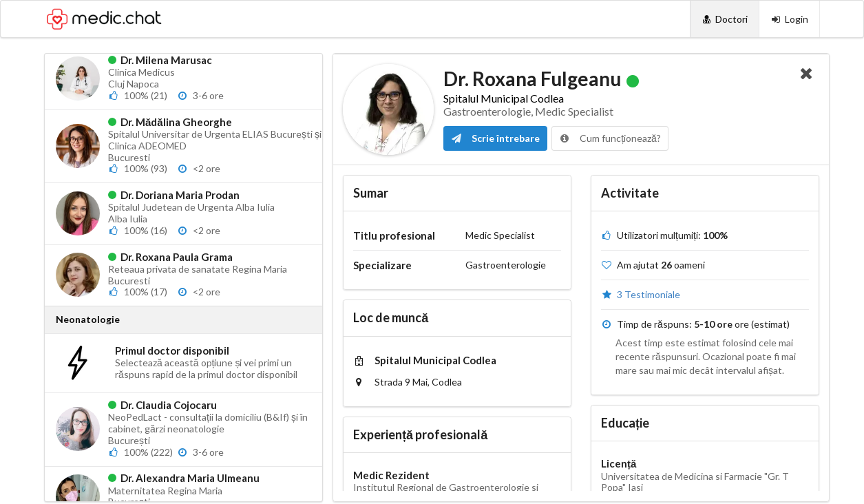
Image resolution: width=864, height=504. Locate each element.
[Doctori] (725, 19)
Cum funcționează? (610, 138)
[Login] (789, 19)
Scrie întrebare (495, 138)
